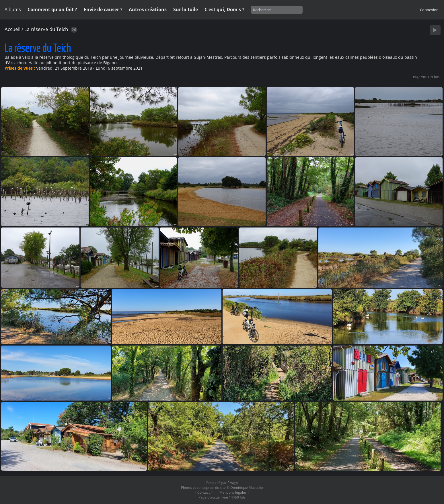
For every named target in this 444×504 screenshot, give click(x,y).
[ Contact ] (203, 492)
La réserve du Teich (46, 29)
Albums (13, 9)
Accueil (12, 29)
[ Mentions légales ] (233, 492)
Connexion (429, 10)
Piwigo (233, 483)
